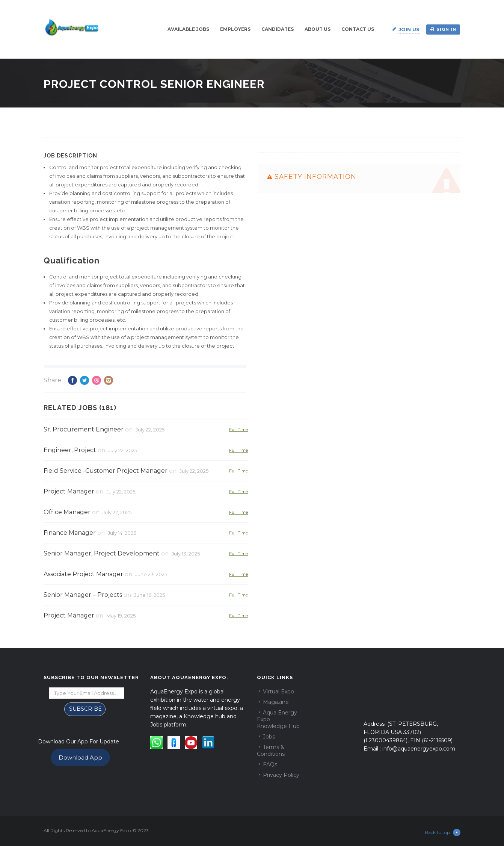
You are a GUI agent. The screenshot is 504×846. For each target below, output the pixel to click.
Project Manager (69, 491)
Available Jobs (188, 29)
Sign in (443, 29)
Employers (235, 29)
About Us (318, 29)
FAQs (270, 764)
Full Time (238, 429)
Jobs (269, 737)
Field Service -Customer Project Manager (106, 471)
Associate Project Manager (83, 574)
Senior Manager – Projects (83, 595)
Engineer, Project (70, 450)
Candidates (278, 29)
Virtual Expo (278, 692)
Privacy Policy (281, 775)
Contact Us (358, 29)
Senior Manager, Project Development (102, 553)
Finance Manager (70, 533)
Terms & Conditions (271, 751)
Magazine (276, 702)
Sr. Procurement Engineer (84, 429)
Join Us (409, 29)
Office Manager (67, 512)
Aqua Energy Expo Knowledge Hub (278, 719)
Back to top (443, 832)
